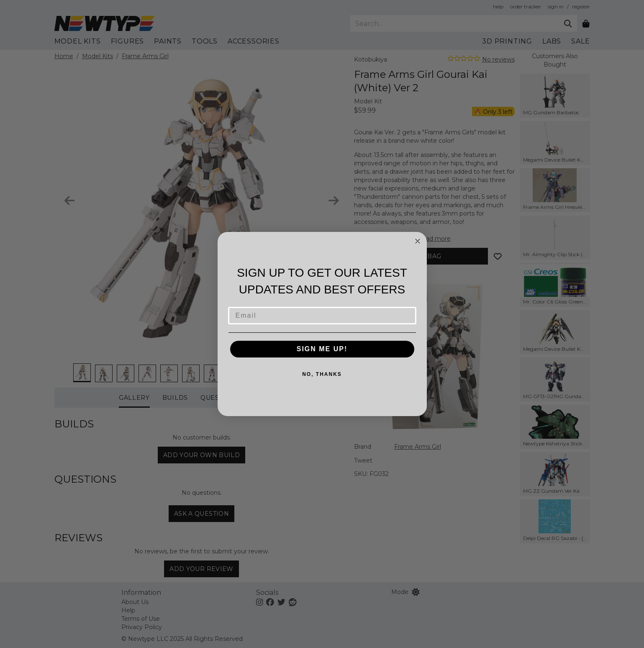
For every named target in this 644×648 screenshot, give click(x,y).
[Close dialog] (418, 241)
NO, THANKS (322, 374)
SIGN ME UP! (322, 349)
